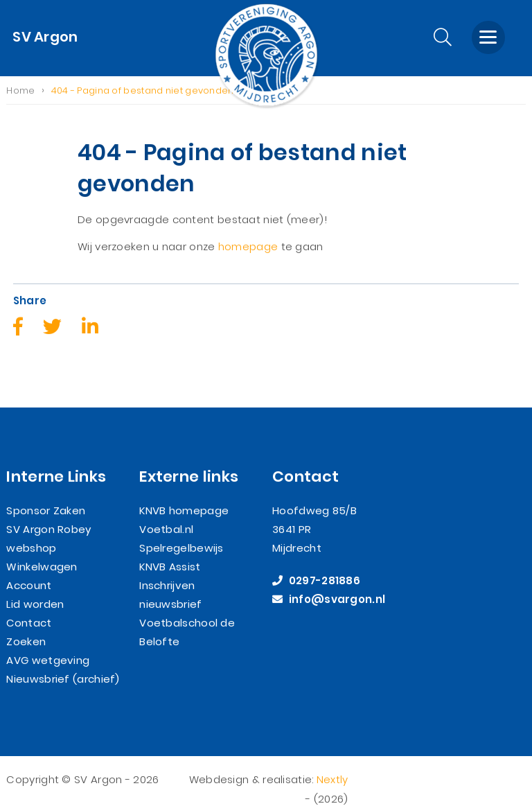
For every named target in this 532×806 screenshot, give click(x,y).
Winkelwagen (42, 551)
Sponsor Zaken (46, 495)
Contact (29, 607)
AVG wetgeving (48, 645)
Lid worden (35, 589)
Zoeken (26, 626)
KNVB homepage (184, 495)
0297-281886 (316, 565)
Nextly (332, 765)
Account (29, 570)
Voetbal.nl (166, 514)
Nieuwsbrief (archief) (63, 664)
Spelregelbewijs (181, 533)
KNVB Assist (170, 551)
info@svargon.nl (329, 584)
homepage (248, 247)
